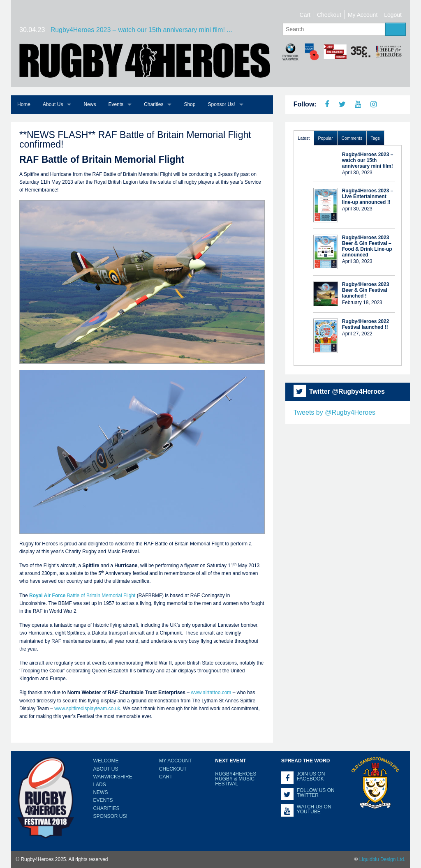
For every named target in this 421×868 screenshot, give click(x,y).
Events (116, 104)
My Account (363, 15)
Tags (375, 138)
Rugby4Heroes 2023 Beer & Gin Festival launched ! (366, 290)
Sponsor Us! (221, 104)
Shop (190, 104)
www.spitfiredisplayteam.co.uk (87, 709)
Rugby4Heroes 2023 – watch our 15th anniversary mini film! (368, 160)
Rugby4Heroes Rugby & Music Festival (236, 779)
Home (24, 104)
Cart (305, 15)
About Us (53, 104)
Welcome (106, 761)
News (90, 104)
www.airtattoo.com (211, 693)
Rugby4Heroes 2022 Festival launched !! (366, 324)
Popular (326, 138)
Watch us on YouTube (314, 809)
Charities (154, 104)
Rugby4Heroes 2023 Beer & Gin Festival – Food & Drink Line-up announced (367, 246)
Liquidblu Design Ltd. (382, 859)
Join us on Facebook (311, 776)
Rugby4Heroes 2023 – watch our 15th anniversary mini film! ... (141, 30)
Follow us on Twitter (316, 793)
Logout (393, 15)
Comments (352, 138)
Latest (304, 138)
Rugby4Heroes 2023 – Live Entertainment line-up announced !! (368, 196)
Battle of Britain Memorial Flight (82, 596)
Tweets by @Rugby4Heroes (334, 412)
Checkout (329, 15)
